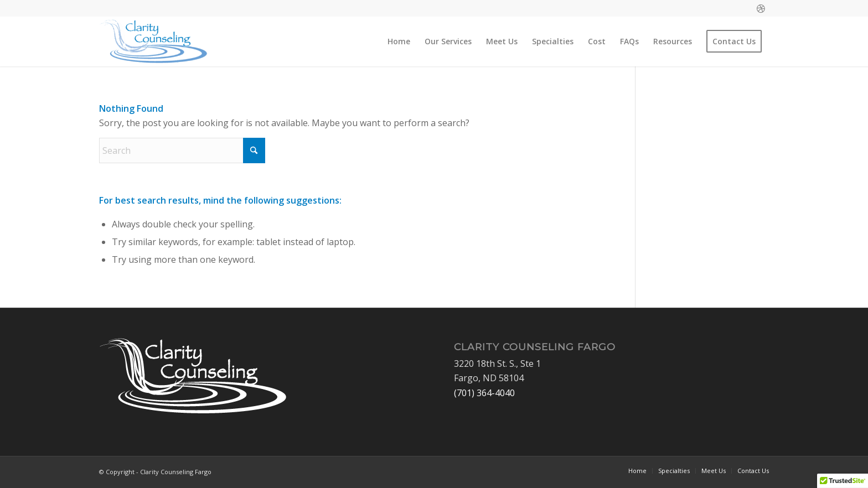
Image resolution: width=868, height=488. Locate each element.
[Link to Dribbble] (761, 8)
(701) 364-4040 (484, 393)
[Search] (182, 150)
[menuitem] (399, 41)
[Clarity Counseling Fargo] (153, 41)
